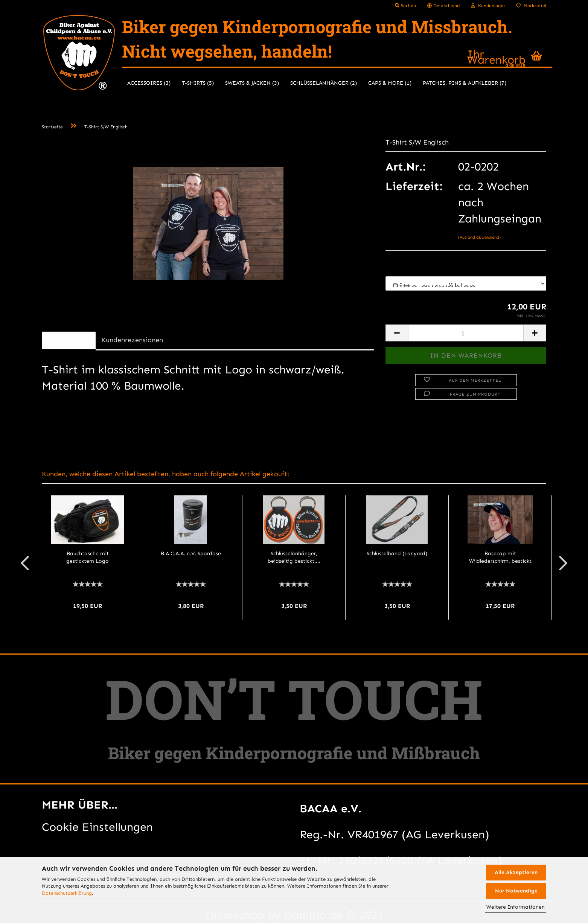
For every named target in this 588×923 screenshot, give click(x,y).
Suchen (405, 6)
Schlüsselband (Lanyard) (397, 554)
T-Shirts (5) (198, 83)
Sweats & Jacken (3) (252, 83)
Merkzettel (531, 6)
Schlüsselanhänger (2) (324, 83)
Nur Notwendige (516, 891)
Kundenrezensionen (132, 340)
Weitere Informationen (516, 907)
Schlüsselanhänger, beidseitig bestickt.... (294, 557)
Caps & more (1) (390, 83)
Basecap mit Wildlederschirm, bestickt (500, 557)
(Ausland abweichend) (479, 237)
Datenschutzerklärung (67, 893)
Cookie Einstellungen (97, 827)
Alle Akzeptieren (516, 872)
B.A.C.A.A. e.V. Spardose (191, 554)
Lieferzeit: (414, 186)
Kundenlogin (488, 6)
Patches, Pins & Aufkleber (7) (465, 83)
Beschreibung (69, 340)
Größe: (403, 264)
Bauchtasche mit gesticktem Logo (88, 557)
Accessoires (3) (149, 83)
